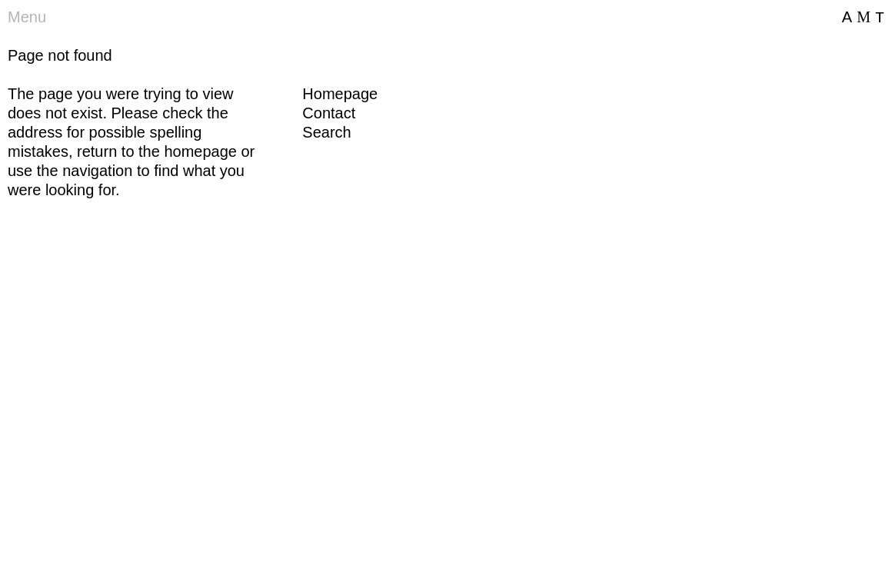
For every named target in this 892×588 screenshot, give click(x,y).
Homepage (340, 94)
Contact (329, 113)
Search (326, 132)
